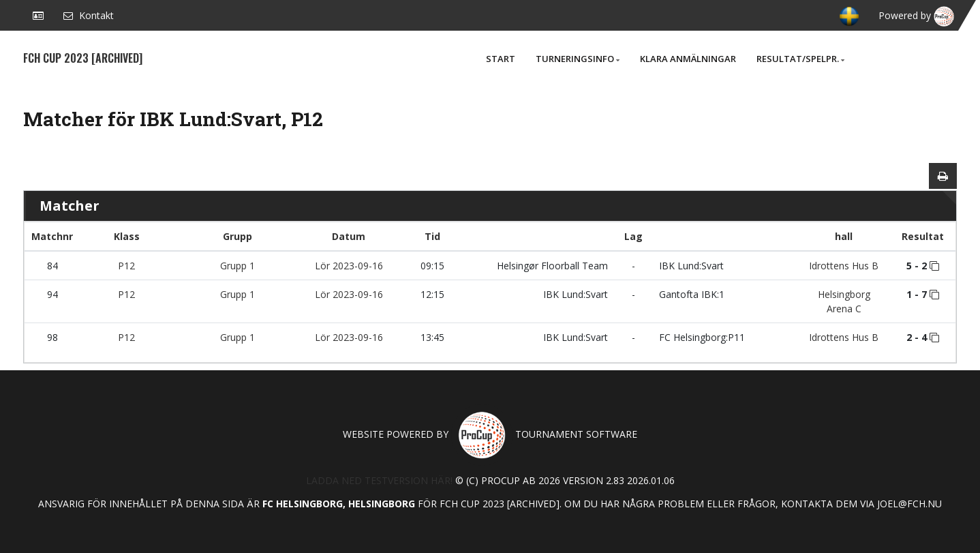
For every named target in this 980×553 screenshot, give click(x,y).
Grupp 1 (238, 266)
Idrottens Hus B (844, 266)
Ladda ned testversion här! (379, 480)
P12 (126, 266)
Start (501, 59)
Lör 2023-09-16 (349, 266)
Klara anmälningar (688, 59)
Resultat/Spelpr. (800, 59)
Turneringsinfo (578, 59)
